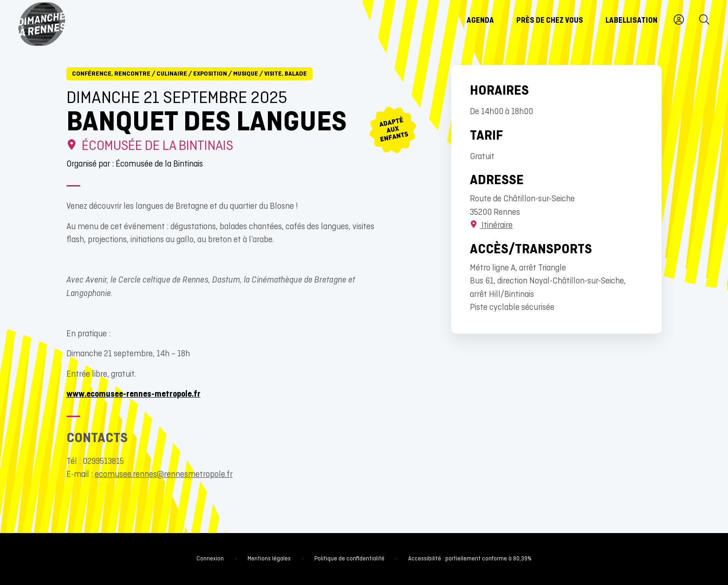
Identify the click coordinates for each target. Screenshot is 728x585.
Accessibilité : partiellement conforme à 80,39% (470, 559)
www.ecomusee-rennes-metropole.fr (133, 395)
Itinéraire (491, 226)
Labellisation (631, 21)
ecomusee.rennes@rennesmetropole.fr (164, 475)
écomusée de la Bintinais (150, 146)
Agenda (480, 21)
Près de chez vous (550, 21)
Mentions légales (269, 559)
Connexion (210, 559)
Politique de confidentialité (349, 559)
